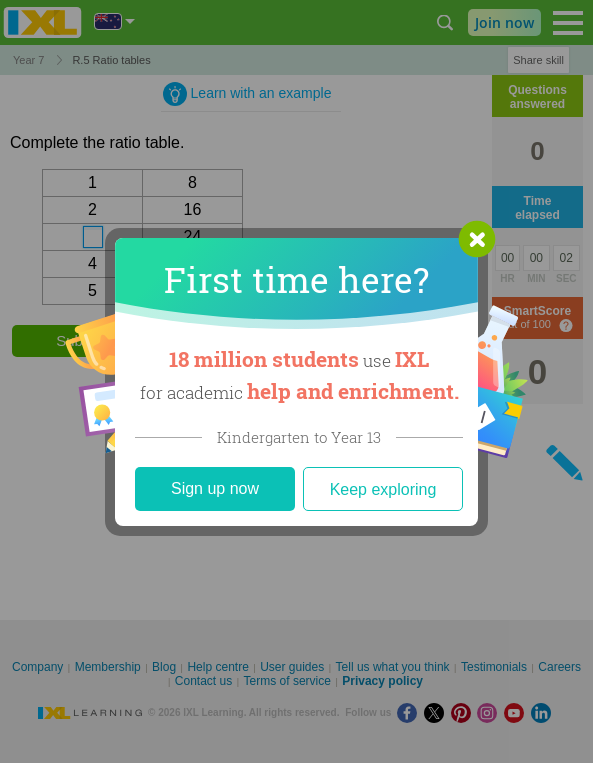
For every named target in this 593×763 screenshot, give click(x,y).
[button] (477, 239)
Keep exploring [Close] (383, 489)
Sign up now (215, 488)
